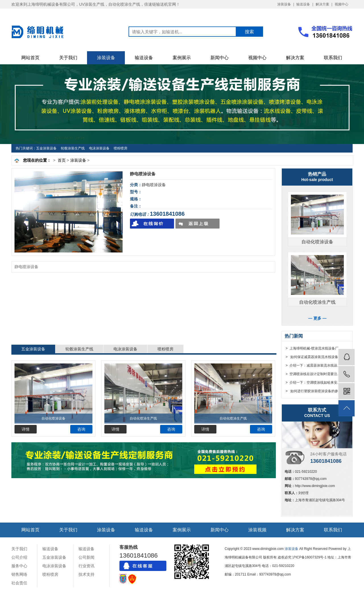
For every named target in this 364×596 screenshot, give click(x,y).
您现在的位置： (37, 160)
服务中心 (19, 566)
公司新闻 (86, 557)
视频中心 (342, 4)
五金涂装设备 (46, 148)
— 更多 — (317, 318)
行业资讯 (86, 566)
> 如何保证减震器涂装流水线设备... (313, 357)
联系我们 (333, 58)
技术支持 (86, 574)
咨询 (81, 429)
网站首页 (30, 58)
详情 (26, 429)
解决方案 (322, 4)
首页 (62, 160)
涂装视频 (257, 530)
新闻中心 (220, 58)
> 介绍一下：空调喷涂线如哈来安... (312, 383)
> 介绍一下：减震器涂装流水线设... (312, 365)
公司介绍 (19, 557)
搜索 (249, 32)
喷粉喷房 (121, 148)
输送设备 (303, 4)
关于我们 (68, 58)
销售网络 (19, 574)
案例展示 (182, 58)
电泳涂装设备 (99, 148)
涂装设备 (284, 4)
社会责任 (19, 583)
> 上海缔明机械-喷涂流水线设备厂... (313, 348)
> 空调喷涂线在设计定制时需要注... (312, 374)
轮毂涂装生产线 (73, 148)
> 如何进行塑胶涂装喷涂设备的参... (313, 391)
